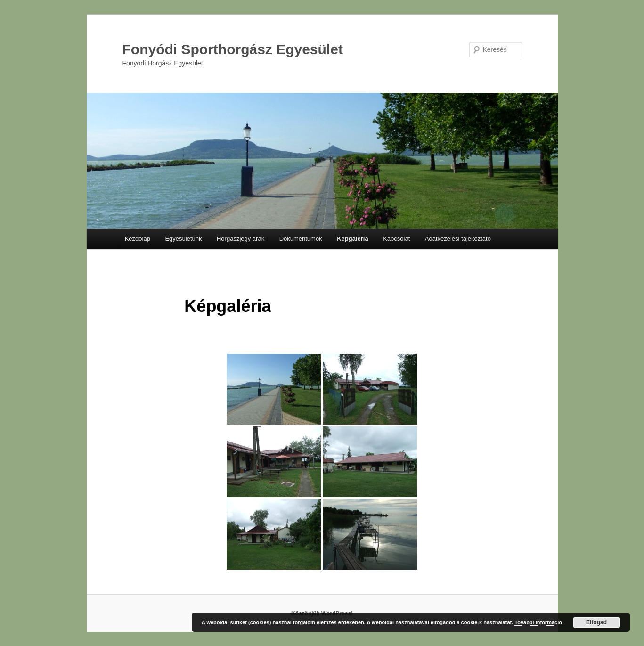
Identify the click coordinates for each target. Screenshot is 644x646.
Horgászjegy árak (240, 239)
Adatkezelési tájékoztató (458, 239)
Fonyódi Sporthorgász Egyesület (233, 49)
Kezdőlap (138, 239)
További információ (538, 622)
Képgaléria (352, 239)
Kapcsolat (396, 239)
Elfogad (596, 622)
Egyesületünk (183, 239)
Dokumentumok (301, 239)
